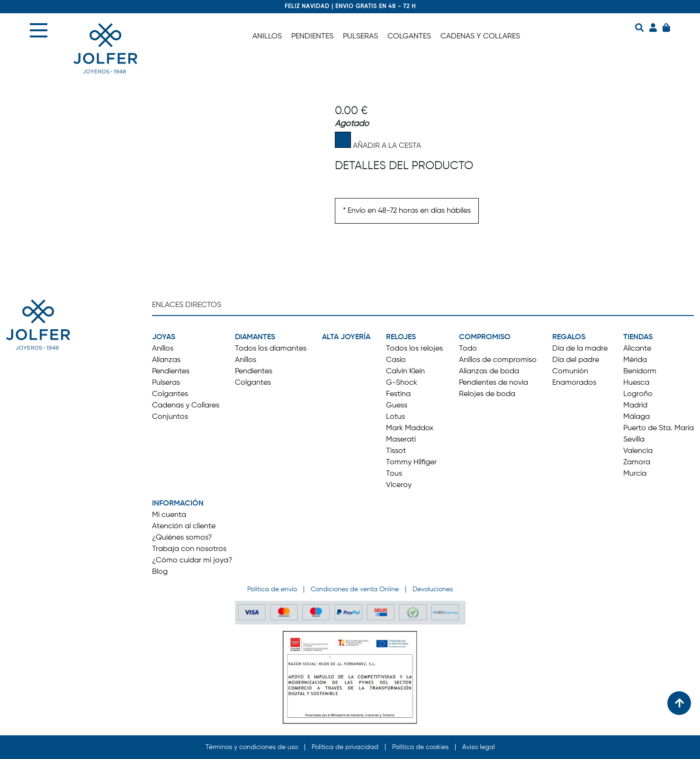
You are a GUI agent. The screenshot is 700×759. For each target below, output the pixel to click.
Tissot (396, 451)
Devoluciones (433, 589)
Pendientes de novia (494, 383)
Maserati (401, 440)
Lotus (395, 417)
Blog (160, 572)
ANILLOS (267, 36)
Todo (468, 349)
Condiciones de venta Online (355, 589)
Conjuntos (170, 417)
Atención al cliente (184, 526)
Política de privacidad (345, 747)
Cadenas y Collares (186, 406)
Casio (396, 360)
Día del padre (576, 360)
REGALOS (569, 337)
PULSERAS (360, 36)
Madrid (635, 406)
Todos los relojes (414, 349)
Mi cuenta (169, 515)
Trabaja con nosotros (189, 549)
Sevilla (634, 440)
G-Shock (402, 383)
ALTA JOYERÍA (346, 337)
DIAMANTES (255, 337)
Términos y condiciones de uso (252, 747)
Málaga (637, 417)
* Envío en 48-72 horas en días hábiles (407, 211)
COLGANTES (409, 36)
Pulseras (166, 383)
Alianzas (166, 360)
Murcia (635, 474)
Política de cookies (420, 747)
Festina (398, 394)
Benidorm (640, 371)
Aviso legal (479, 747)
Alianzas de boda (489, 371)
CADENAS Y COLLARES (480, 36)
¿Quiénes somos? (182, 538)
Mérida (635, 360)
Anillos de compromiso (498, 360)
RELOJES (401, 337)
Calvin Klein (405, 371)
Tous (394, 474)
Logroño (638, 394)
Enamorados (574, 383)
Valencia (638, 451)
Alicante (637, 349)
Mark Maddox (410, 428)
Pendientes (171, 371)
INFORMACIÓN (178, 504)
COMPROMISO (485, 337)
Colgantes (170, 394)
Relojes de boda (487, 394)
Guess (397, 406)
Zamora (637, 462)
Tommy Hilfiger (411, 462)
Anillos (163, 349)
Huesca (636, 383)
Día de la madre (580, 349)
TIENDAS (638, 337)
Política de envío (272, 589)
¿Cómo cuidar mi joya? (192, 560)
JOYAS (164, 337)
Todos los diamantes (271, 349)
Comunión (570, 371)
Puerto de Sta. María (659, 428)
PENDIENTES (312, 36)
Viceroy (399, 485)
